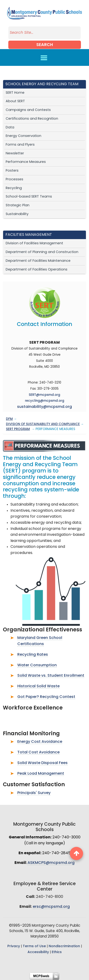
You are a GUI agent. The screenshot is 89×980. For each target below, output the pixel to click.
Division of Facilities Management (34, 243)
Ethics (57, 952)
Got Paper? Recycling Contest (46, 697)
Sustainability (17, 214)
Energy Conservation (23, 136)
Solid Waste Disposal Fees (42, 763)
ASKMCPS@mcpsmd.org (51, 863)
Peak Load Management (41, 774)
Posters (12, 171)
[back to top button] (76, 853)
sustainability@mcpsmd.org (44, 407)
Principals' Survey (34, 793)
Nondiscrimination (64, 946)
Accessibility (38, 952)
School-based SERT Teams (29, 197)
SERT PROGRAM (18, 429)
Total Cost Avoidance (38, 752)
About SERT (15, 101)
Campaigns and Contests (28, 110)
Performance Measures (26, 162)
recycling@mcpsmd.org (45, 401)
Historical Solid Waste (38, 686)
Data (10, 128)
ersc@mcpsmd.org (51, 907)
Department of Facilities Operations (37, 270)
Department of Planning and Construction (42, 252)
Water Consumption (37, 665)
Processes (14, 180)
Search (45, 45)
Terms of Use (34, 946)
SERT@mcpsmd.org (44, 395)
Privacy (14, 946)
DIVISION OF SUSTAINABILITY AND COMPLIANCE (43, 424)
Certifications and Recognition (32, 119)
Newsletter (15, 154)
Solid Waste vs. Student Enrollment (51, 676)
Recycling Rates (33, 655)
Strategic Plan (18, 205)
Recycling (14, 188)
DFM (9, 419)
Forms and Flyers (20, 145)
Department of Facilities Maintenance (38, 261)
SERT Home (15, 93)
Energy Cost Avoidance (40, 742)
